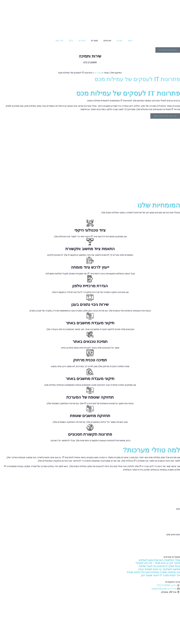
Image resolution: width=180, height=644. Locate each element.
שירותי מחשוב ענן (172, 541)
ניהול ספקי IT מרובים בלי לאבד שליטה (159, 566)
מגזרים (82, 41)
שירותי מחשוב (174, 538)
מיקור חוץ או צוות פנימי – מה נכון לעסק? (158, 563)
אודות (119, 41)
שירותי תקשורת (173, 548)
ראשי (130, 41)
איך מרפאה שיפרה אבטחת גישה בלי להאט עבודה (153, 572)
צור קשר (59, 41)
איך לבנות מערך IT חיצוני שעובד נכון (160, 575)
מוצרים (94, 41)
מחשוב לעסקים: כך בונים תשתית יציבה (159, 569)
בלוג (71, 41)
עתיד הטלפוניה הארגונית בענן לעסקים (159, 560)
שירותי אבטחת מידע (170, 545)
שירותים (107, 41)
